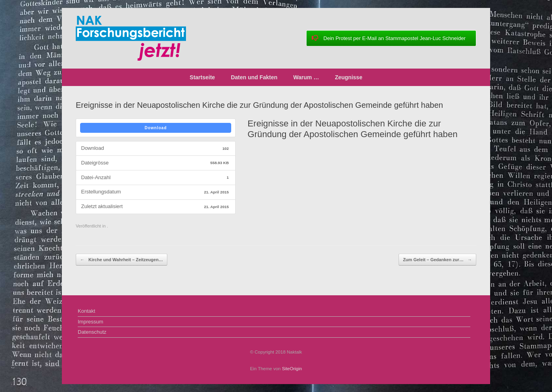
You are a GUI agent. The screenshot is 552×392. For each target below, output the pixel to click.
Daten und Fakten (254, 77)
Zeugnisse (348, 77)
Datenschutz (92, 332)
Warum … (306, 77)
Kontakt (86, 311)
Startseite (202, 77)
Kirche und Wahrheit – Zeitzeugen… (122, 260)
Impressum (90, 322)
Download (156, 128)
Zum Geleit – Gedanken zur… (437, 260)
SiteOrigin (292, 369)
